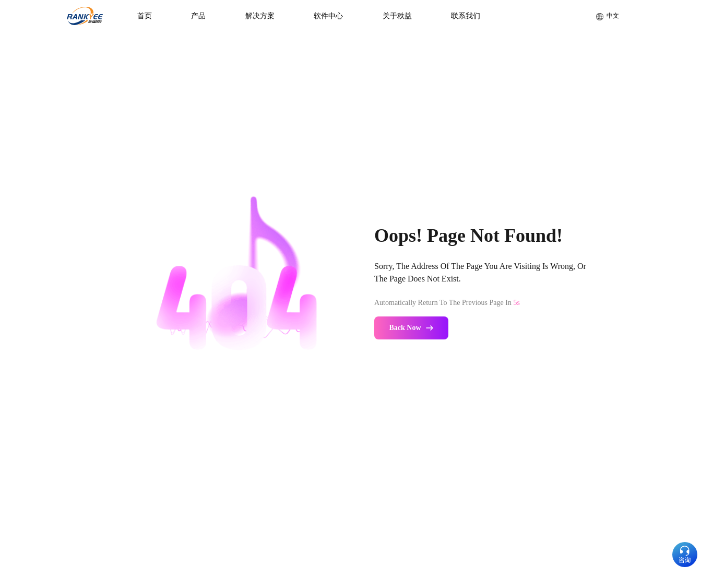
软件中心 (328, 16)
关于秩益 (397, 16)
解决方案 (260, 16)
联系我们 (466, 16)
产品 (198, 16)
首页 (145, 16)
